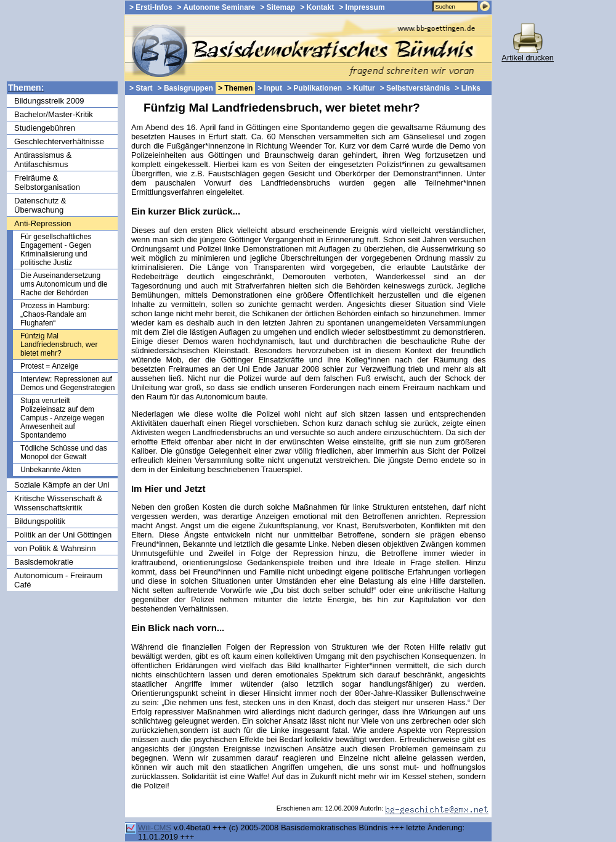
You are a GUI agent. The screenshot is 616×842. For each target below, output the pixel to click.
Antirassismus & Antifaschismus (43, 160)
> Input (270, 88)
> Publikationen (314, 88)
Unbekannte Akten (51, 470)
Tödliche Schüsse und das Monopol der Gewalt (64, 452)
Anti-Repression (43, 223)
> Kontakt (317, 7)
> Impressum (362, 7)
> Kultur (361, 88)
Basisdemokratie (44, 562)
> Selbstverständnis (415, 88)
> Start (141, 88)
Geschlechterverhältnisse (59, 141)
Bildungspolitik (40, 521)
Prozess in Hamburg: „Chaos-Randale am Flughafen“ (55, 314)
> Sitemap (278, 7)
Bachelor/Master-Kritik (54, 114)
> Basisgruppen (185, 88)
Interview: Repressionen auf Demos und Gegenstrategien (67, 383)
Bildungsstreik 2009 (49, 101)
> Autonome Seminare (217, 7)
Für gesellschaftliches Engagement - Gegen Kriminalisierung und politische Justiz (56, 250)
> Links (468, 88)
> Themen (235, 88)
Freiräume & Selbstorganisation (47, 182)
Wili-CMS (155, 828)
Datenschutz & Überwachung (40, 205)
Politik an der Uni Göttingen (63, 535)
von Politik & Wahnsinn (55, 548)
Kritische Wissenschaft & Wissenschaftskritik (58, 503)
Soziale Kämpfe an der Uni (62, 485)
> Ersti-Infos (151, 7)
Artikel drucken (528, 54)
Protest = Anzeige (49, 366)
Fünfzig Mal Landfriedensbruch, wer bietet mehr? (59, 345)
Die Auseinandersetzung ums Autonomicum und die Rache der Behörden (64, 284)
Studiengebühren (45, 128)
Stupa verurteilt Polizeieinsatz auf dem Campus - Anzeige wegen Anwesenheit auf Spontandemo (63, 418)
